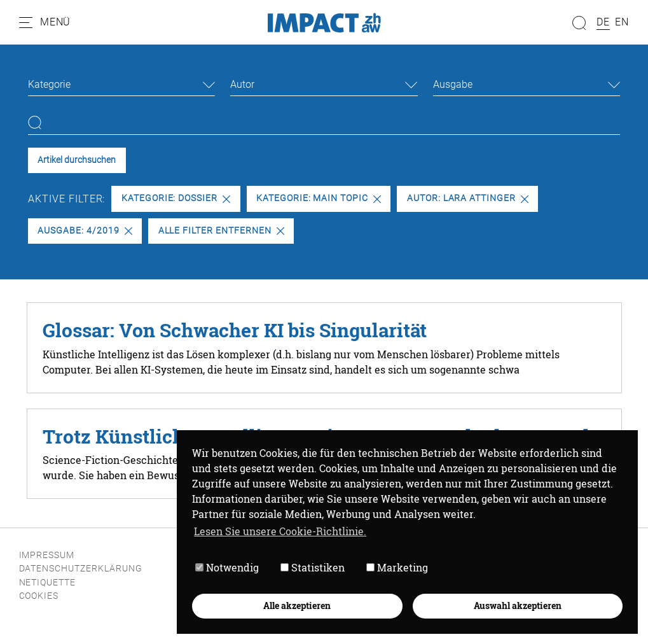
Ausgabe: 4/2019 (85, 231)
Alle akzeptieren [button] (297, 605)
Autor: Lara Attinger (468, 198)
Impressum (47, 555)
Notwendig (227, 567)
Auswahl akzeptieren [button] (518, 605)
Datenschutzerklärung (81, 569)
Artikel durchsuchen (77, 160)
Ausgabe (453, 84)
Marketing (397, 567)
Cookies (39, 596)
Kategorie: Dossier (176, 198)
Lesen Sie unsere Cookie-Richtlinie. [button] (280, 531)
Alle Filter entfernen (221, 231)
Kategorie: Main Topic (319, 198)
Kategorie (49, 84)
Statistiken (313, 567)
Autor (242, 84)
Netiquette (48, 583)
